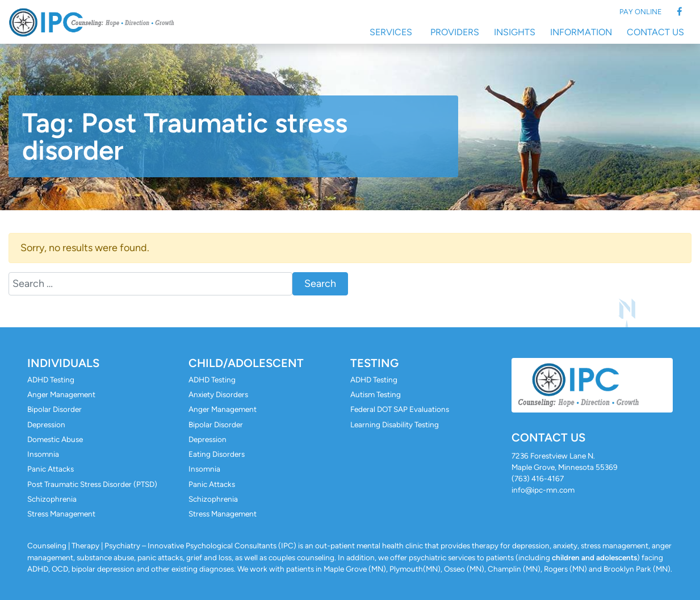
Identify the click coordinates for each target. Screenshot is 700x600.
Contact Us (655, 32)
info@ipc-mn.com (543, 490)
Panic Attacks (51, 469)
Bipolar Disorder (55, 409)
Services (391, 32)
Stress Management (61, 514)
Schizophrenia (52, 499)
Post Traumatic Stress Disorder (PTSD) (92, 484)
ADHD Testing (51, 380)
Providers (455, 32)
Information (581, 32)
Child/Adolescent (246, 363)
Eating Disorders (217, 454)
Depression (46, 424)
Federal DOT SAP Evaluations (400, 409)
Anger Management (61, 394)
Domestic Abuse (55, 439)
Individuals (63, 363)
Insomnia (43, 454)
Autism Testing (376, 394)
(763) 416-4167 (538, 478)
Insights (515, 32)
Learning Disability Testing (395, 424)
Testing (374, 363)
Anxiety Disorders (218, 394)
